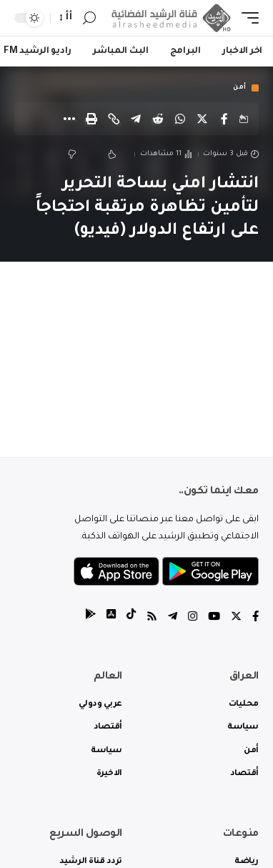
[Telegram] (173, 618)
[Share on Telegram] (136, 119)
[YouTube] (214, 618)
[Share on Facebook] (224, 119)
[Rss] (152, 618)
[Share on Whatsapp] (180, 119)
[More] (69, 119)
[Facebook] (255, 618)
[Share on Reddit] (158, 119)
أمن (240, 88)
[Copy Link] (114, 119)
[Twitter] (236, 618)
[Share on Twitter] (202, 119)
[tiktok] (131, 618)
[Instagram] (193, 618)
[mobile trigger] (247, 18)
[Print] (91, 119)
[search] (89, 18)
